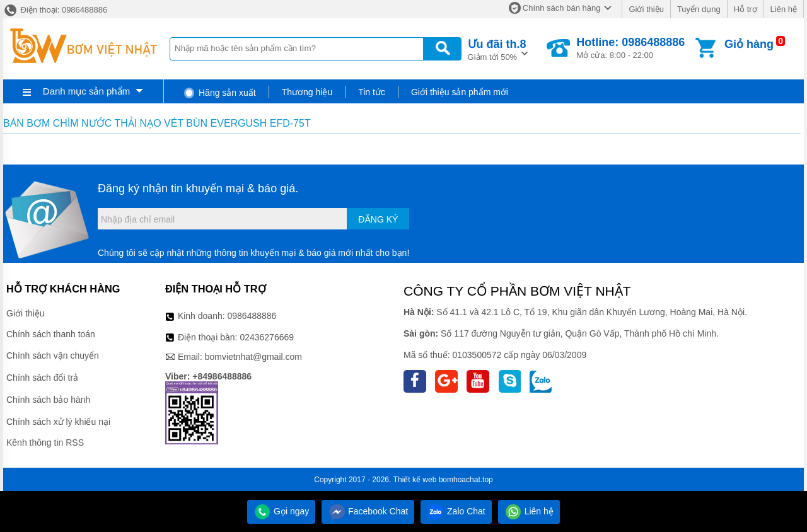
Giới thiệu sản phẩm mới (460, 92)
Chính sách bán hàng (562, 8)
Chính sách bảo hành (48, 400)
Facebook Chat (368, 511)
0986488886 (252, 316)
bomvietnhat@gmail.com (253, 357)
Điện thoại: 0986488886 (55, 10)
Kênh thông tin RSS (45, 442)
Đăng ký (378, 219)
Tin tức (372, 92)
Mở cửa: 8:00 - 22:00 (630, 48)
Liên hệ (784, 9)
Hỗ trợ (746, 9)
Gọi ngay (281, 511)
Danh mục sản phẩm (86, 91)
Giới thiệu (646, 9)
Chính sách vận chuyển (53, 356)
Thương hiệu (307, 92)
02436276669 (267, 337)
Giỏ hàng (749, 44)
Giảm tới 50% (497, 49)
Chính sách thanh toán (51, 334)
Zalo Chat (456, 511)
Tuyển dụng (699, 9)
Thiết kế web (415, 480)
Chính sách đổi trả (42, 378)
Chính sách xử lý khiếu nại (58, 422)
